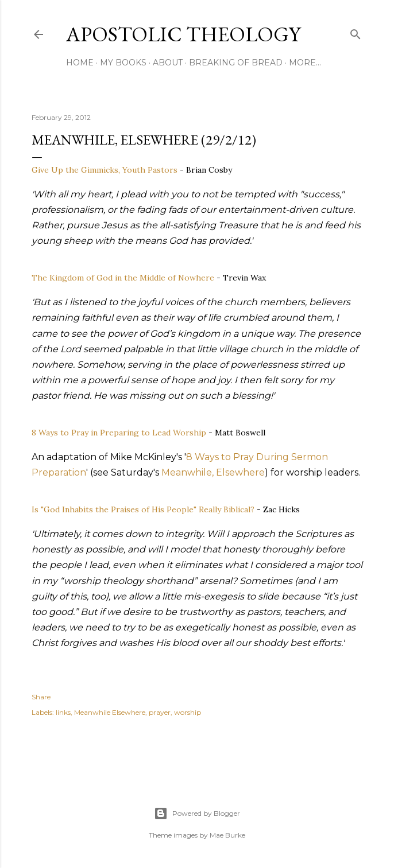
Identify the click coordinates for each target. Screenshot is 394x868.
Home (80, 63)
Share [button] (41, 697)
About (168, 63)
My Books (123, 63)
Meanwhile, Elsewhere (213, 472)
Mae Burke (227, 835)
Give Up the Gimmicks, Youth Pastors (105, 170)
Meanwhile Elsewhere (110, 712)
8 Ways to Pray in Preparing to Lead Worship (119, 433)
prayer (160, 712)
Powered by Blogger (197, 813)
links (63, 712)
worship (188, 712)
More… (305, 63)
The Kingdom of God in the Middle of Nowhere (123, 278)
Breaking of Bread (236, 63)
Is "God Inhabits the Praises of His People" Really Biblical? (143, 509)
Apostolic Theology (183, 34)
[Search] (356, 32)
